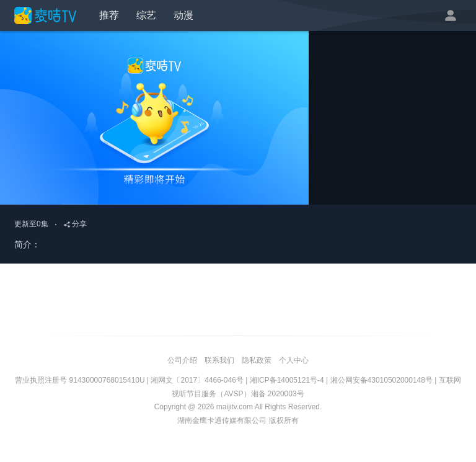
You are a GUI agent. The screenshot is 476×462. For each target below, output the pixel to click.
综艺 (146, 15)
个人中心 (294, 360)
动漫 (183, 15)
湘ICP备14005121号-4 (287, 380)
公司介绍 (182, 360)
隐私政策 (257, 360)
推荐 (109, 15)
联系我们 (219, 360)
